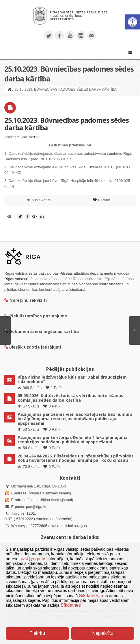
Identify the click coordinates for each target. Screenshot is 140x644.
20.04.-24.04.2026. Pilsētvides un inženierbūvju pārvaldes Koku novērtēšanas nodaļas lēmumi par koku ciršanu (76, 458)
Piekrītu (37, 633)
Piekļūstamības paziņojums (36, 316)
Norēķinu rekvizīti (26, 300)
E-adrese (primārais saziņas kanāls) (41, 493)
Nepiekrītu (103, 633)
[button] (132, 22)
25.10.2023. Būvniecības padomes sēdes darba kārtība (67, 124)
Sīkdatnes (89, 596)
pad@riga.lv (36, 507)
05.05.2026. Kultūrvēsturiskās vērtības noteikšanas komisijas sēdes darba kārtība (70, 398)
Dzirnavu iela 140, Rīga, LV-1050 (39, 486)
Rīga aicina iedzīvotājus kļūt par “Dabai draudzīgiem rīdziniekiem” (72, 379)
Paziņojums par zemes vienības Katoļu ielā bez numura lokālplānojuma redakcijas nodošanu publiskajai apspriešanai (75, 419)
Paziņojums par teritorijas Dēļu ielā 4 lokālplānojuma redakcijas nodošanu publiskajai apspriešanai (73, 440)
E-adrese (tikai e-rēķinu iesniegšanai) (42, 500)
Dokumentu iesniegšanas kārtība (44, 331)
